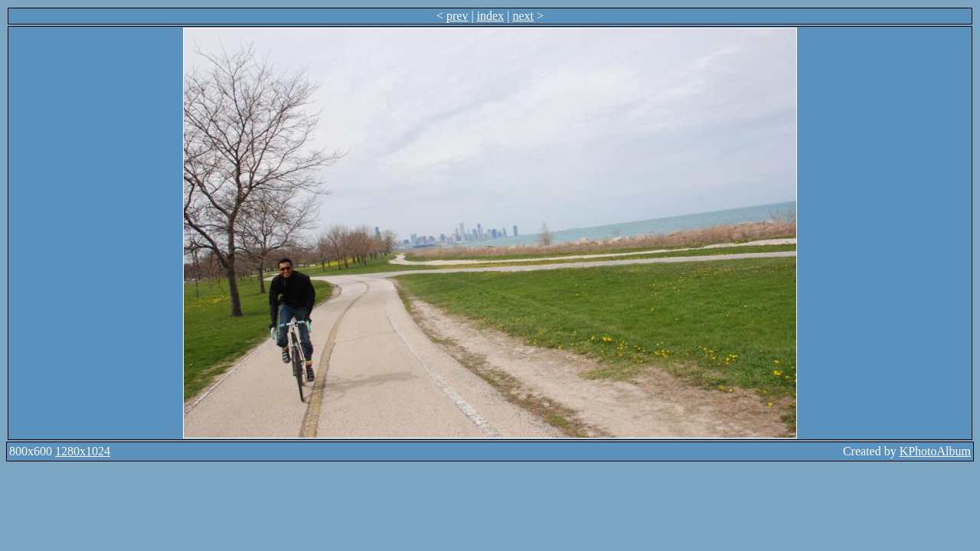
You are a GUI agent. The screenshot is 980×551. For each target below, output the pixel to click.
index (491, 16)
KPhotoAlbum (935, 451)
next (523, 16)
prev (457, 16)
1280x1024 (83, 451)
